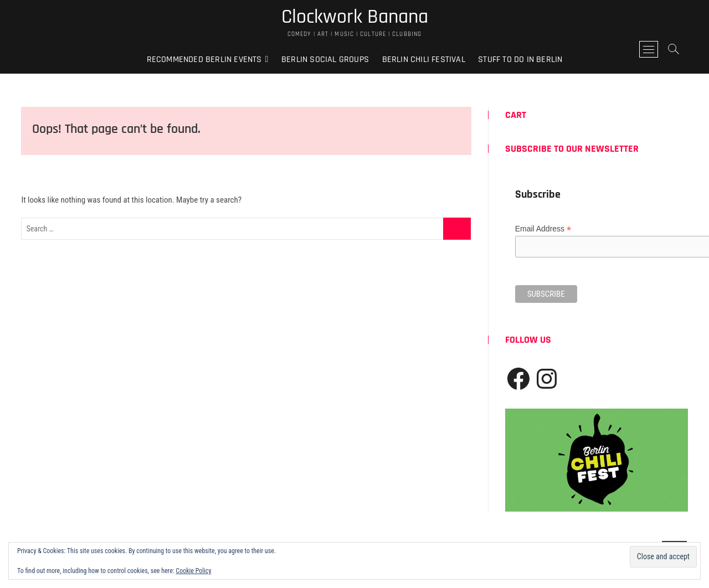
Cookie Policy (193, 571)
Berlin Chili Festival (424, 60)
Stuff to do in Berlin (520, 60)
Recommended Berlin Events (204, 60)
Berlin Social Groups (325, 60)
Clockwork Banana (355, 17)
